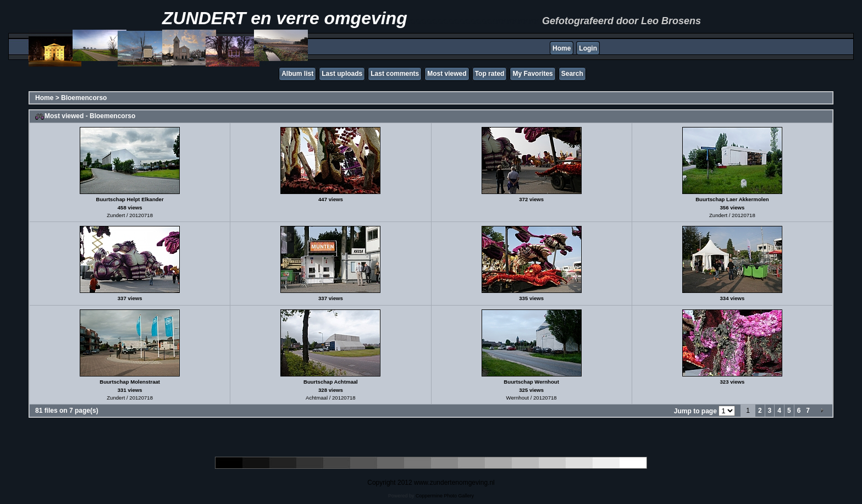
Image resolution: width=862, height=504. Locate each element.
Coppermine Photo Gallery (445, 496)
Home (562, 48)
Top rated (490, 74)
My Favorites (532, 74)
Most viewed (447, 74)
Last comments (395, 74)
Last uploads (342, 74)
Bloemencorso (84, 98)
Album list (297, 74)
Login (588, 48)
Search (572, 74)
